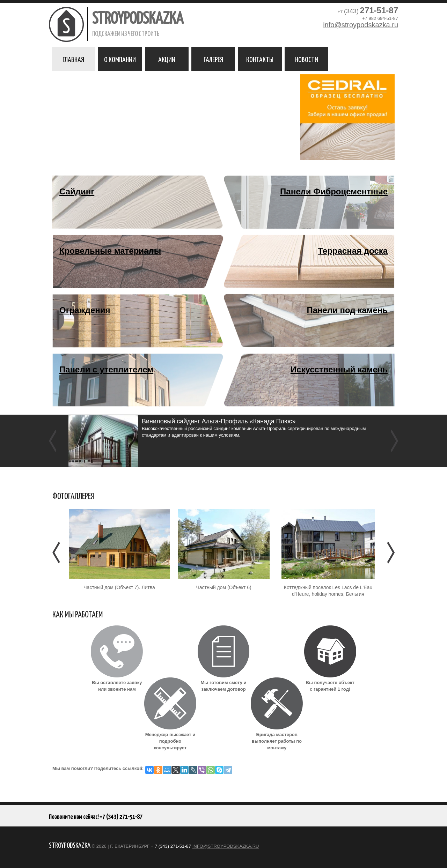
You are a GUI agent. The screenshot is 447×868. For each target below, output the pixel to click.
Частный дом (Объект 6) (223, 587)
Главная (73, 59)
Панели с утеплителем (106, 369)
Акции (167, 59)
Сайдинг (77, 191)
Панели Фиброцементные (334, 191)
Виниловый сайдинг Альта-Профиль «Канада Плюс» (219, 421)
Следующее (390, 552)
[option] (223, 441)
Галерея (213, 59)
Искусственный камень (339, 369)
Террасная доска (353, 251)
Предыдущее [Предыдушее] (57, 552)
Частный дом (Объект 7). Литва (119, 587)
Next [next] (394, 441)
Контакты (260, 59)
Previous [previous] (53, 441)
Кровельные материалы (110, 251)
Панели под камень (347, 310)
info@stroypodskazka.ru (361, 25)
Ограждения (85, 310)
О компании (120, 59)
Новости (307, 59)
